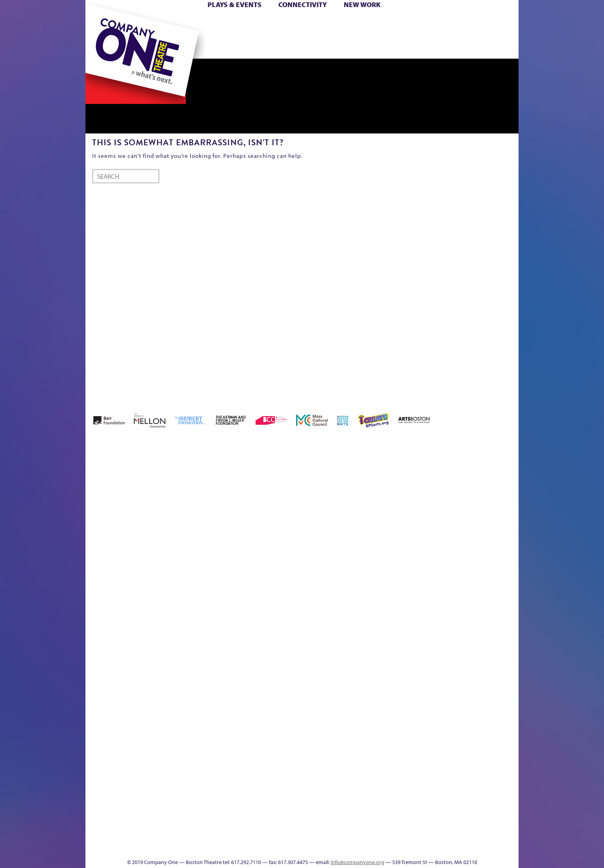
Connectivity (303, 5)
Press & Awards (497, 47)
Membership (200, 634)
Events (376, 847)
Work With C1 (226, 835)
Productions (332, 847)
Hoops (116, 35)
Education (445, 504)
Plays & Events (234, 5)
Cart (377, 23)
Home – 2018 (507, 492)
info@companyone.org (358, 862)
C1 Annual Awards (460, 835)
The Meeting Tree (196, 835)
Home (98, 23)
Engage (383, 47)
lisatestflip (182, 634)
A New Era (143, 492)
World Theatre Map (377, 752)
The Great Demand (130, 835)
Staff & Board (458, 622)
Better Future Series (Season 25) (244, 480)
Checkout (395, 504)
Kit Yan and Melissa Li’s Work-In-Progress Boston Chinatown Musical (149, 575)
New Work (362, 5)
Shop (444, 35)
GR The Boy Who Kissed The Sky (474, 469)
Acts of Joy (176, 492)
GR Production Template (463, 492)
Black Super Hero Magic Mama (292, 480)
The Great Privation (148, 835)
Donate (431, 23)
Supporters (447, 847)
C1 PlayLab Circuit (378, 669)
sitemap (268, 47)
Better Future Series (210, 492)
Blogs (375, 776)
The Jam (185, 47)
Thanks (416, 47)
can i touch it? (358, 492)
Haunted (493, 504)
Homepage (99, 634)
